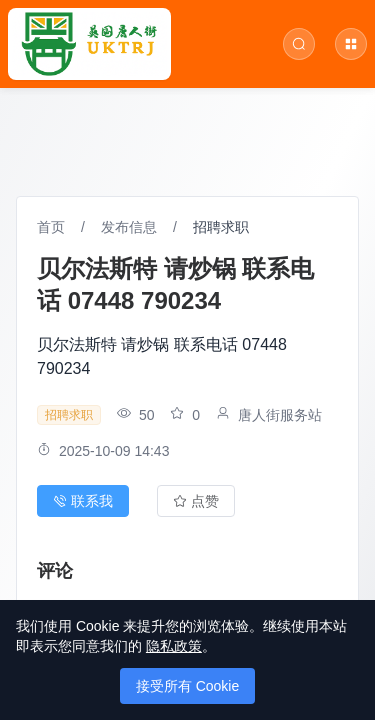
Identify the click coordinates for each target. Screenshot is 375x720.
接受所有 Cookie (187, 686)
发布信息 (129, 227)
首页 (51, 227)
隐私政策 (174, 646)
